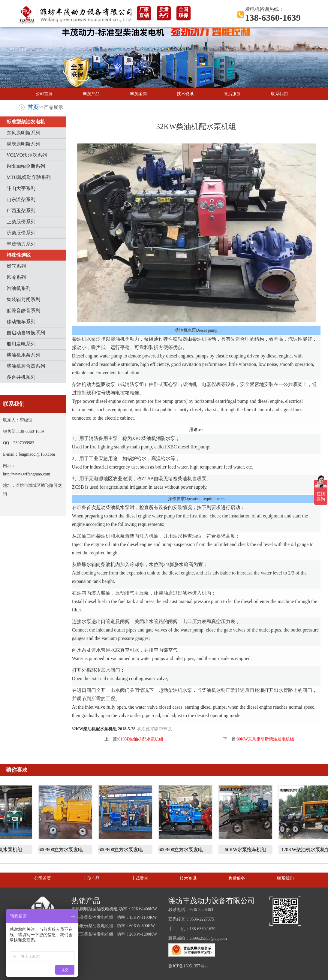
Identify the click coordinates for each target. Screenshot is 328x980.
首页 (33, 107)
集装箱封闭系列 (23, 299)
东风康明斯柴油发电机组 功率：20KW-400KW (114, 909)
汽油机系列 (19, 288)
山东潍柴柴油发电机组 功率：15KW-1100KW (114, 917)
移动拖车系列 (21, 322)
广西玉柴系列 (21, 211)
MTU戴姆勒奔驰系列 (29, 177)
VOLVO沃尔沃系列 (27, 155)
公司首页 (44, 94)
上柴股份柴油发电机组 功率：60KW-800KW (113, 926)
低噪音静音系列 (23, 311)
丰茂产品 (91, 94)
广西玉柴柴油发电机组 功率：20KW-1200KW (114, 934)
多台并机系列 (21, 377)
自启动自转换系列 (26, 333)
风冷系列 (16, 277)
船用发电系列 (21, 344)
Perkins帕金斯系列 (26, 166)
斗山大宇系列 (21, 188)
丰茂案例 (138, 94)
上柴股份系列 (21, 222)
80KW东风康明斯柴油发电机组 (265, 739)
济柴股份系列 (21, 233)
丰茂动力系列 (21, 244)
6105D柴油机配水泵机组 (141, 739)
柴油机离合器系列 (26, 366)
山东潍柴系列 (21, 199)
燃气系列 (16, 266)
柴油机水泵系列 (23, 355)
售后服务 (232, 94)
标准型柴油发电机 (26, 122)
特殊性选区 (19, 255)
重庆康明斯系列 (23, 144)
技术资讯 (185, 94)
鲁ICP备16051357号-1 (188, 966)
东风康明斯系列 (23, 133)
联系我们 (279, 94)
